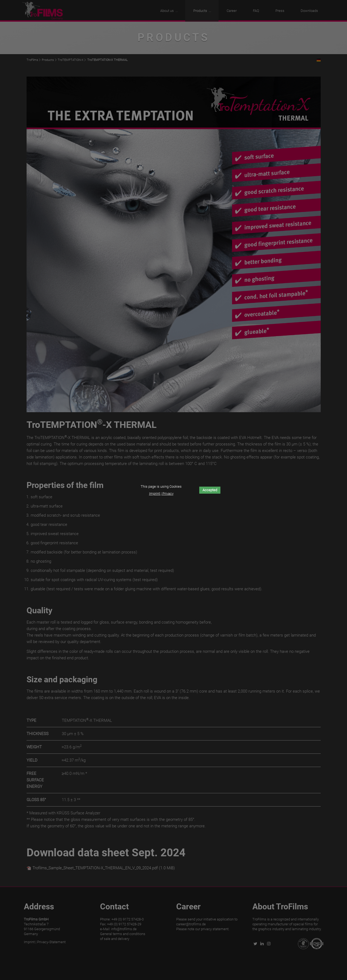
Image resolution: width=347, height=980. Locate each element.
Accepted (210, 490)
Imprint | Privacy (161, 494)
